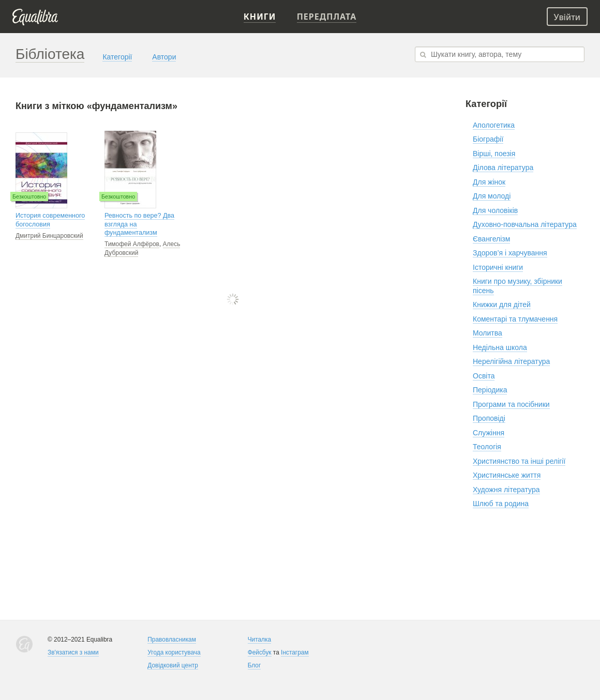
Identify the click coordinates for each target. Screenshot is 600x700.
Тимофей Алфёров (132, 244)
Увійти (567, 17)
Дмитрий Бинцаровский (49, 236)
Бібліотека (50, 54)
